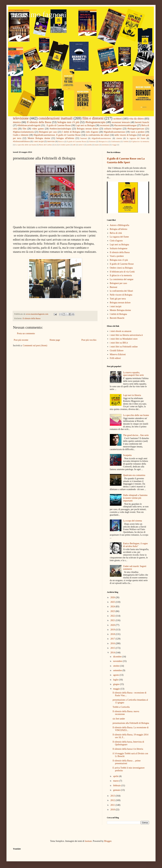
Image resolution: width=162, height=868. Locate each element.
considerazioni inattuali (56, 118)
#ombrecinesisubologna (60, 129)
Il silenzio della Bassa (39, 122)
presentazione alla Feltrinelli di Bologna (131, 723)
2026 (113, 597)
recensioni (105, 125)
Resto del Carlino (46, 145)
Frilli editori (115, 358)
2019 (113, 630)
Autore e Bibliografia (120, 225)
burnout (84, 138)
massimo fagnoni (40, 15)
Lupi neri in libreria (132, 395)
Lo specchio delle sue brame (26, 145)
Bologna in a (103, 141)
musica (17, 122)
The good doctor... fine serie (136, 435)
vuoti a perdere (137, 132)
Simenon (92, 141)
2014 (113, 653)
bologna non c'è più (68, 122)
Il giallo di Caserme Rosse (76, 141)
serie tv (81, 145)
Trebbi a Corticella (121, 707)
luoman (88, 841)
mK (74, 145)
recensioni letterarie (121, 122)
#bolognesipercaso (136, 129)
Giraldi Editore (117, 351)
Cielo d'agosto (116, 241)
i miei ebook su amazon (121, 331)
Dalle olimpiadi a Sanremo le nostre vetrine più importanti (135, 498)
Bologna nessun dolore (88, 129)
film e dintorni (93, 118)
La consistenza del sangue (122, 279)
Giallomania (115, 141)
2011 (113, 805)
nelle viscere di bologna (126, 135)
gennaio (117, 790)
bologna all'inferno (65, 138)
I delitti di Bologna (71, 132)
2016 (113, 643)
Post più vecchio (89, 340)
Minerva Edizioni (118, 354)
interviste (51, 141)
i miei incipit (38, 141)
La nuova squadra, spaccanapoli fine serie (133, 374)
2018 (113, 634)
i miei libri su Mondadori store (124, 339)
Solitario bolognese (119, 248)
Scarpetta (127, 455)
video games (38, 129)
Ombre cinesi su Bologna (121, 268)
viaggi (114, 145)
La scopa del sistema (133, 521)
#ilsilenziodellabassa (21, 141)
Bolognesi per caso (48, 132)
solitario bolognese (113, 129)
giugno (116, 684)
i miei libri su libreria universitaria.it (126, 335)
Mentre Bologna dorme (39, 138)
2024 (113, 607)
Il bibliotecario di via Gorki (122, 272)
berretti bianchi (142, 122)
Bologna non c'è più (119, 260)
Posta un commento (26, 333)
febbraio (117, 786)
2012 (113, 800)
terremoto (105, 145)
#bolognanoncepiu (95, 122)
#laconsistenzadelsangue (125, 125)
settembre (118, 670)
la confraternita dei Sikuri (121, 291)
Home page (55, 340)
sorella (89, 145)
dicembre (118, 657)
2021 (113, 620)
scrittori (118, 119)
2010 (113, 810)
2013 (113, 796)
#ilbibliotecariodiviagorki (29, 125)
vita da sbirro (137, 119)
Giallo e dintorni (21, 135)
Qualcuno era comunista (134, 475)
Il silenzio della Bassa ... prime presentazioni (127, 762)
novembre (118, 661)
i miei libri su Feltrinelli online (124, 347)
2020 (113, 625)
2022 (113, 616)
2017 (113, 639)
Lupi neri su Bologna (85, 125)
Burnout (114, 287)
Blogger (108, 841)
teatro (97, 145)
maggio (117, 689)
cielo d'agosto (92, 132)
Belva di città (116, 233)
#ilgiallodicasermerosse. (101, 138)
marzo (116, 781)
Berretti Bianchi (117, 318)
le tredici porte (65, 145)
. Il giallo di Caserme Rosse (58, 125)
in (56, 145)
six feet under (119, 719)
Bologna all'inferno (119, 229)
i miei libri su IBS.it (119, 343)
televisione (21, 118)
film (24, 129)
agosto (116, 675)
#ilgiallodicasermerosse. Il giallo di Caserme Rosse (57, 135)
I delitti (126, 141)
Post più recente (21, 340)
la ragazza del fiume (136, 138)
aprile (116, 776)
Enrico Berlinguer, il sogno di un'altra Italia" (135, 545)
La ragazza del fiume (119, 237)
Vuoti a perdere (117, 256)
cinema (119, 138)
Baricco (61, 141)
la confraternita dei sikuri (98, 135)
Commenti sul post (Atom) (35, 345)
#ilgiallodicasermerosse (114, 132)
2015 (113, 648)
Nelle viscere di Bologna (121, 295)
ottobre (117, 666)
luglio (116, 680)
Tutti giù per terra (118, 299)
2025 (113, 602)
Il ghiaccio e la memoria (140, 141)
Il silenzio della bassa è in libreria (128, 749)
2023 (113, 611)
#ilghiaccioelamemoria (23, 132)
